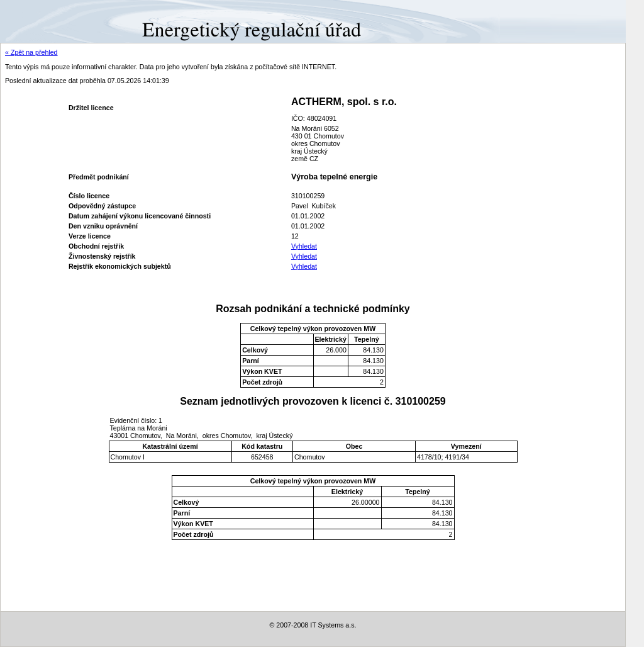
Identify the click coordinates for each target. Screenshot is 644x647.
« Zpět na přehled (31, 52)
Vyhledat (304, 246)
